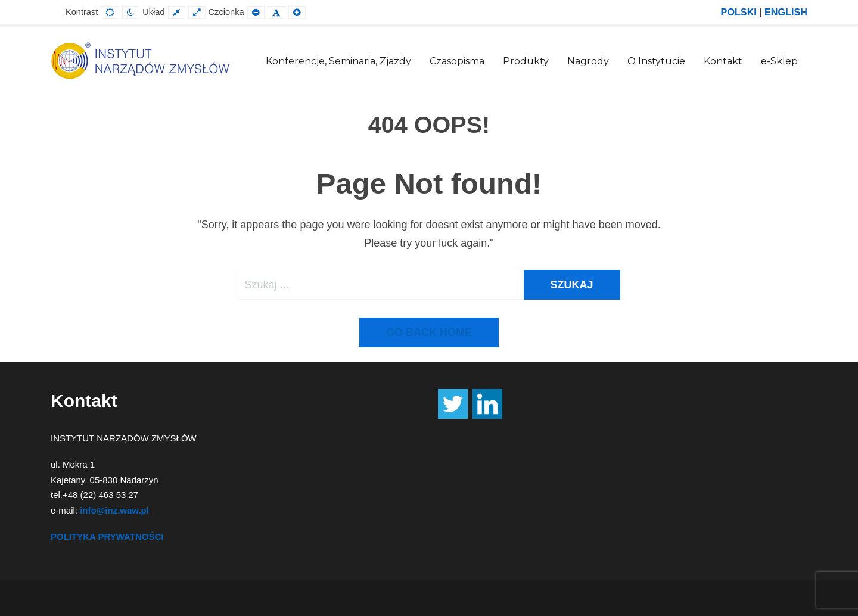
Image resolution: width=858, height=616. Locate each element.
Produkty (526, 61)
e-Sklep (779, 61)
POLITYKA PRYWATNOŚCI (107, 536)
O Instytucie (656, 61)
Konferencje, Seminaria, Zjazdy (338, 61)
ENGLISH (786, 12)
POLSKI (739, 12)
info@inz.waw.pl (114, 510)
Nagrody (588, 61)
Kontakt (723, 61)
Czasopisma (457, 61)
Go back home (429, 332)
